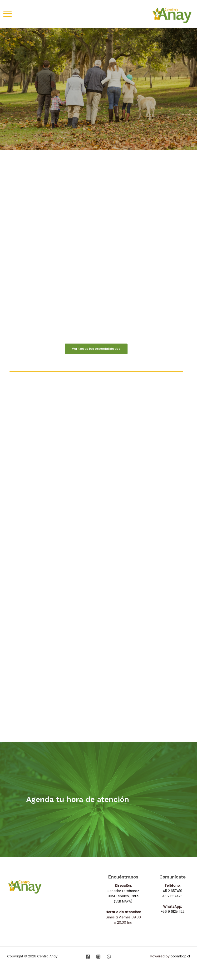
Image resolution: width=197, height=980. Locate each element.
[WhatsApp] (109, 957)
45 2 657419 (172, 891)
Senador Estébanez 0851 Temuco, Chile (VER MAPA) (123, 896)
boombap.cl (180, 956)
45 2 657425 (172, 896)
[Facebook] (88, 957)
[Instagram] (98, 957)
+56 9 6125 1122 (172, 912)
